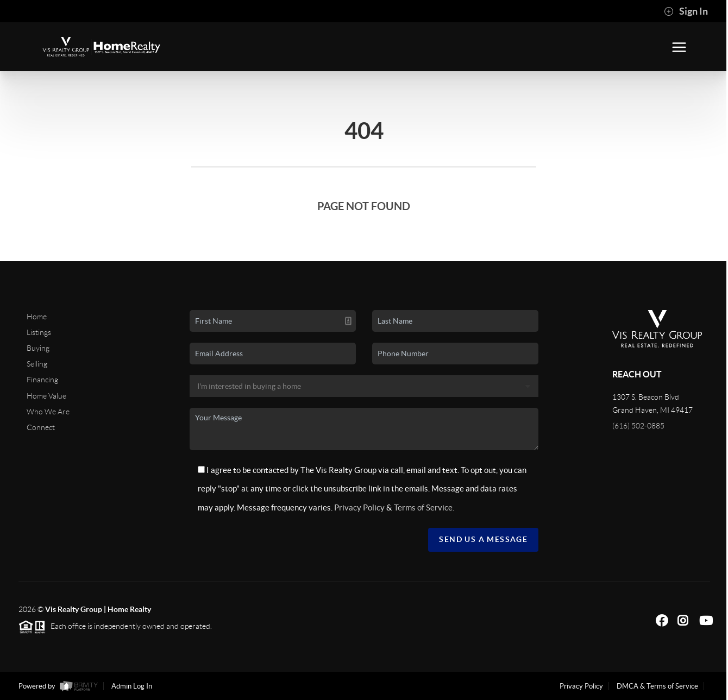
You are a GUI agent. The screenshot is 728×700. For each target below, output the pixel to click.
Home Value (46, 396)
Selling (37, 364)
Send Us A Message (483, 539)
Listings (39, 332)
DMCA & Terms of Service (657, 686)
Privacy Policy (359, 507)
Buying (38, 348)
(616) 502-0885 (638, 426)
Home (37, 317)
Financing (42, 380)
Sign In (686, 11)
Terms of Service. (424, 507)
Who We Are (48, 412)
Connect (41, 427)
